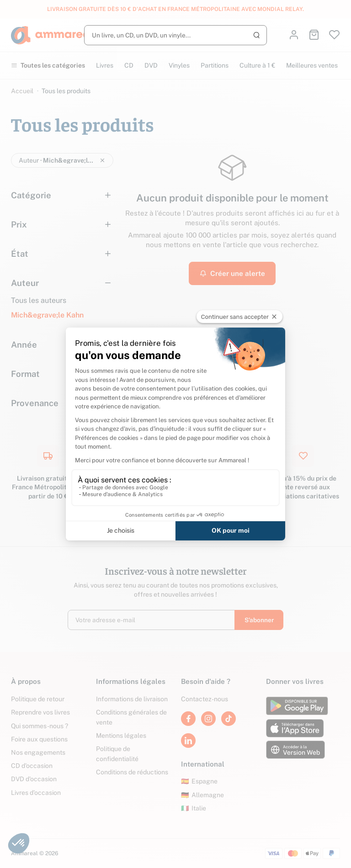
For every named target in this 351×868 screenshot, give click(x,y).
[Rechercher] (175, 35)
